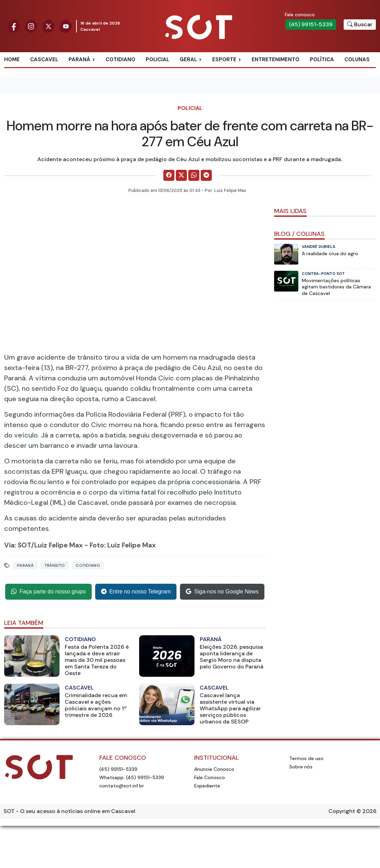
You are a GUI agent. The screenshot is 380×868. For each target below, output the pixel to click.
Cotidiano (120, 59)
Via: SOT (18, 545)
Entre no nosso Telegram (136, 592)
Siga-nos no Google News (222, 592)
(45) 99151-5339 (311, 24)
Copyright (342, 811)
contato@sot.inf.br (122, 786)
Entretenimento (275, 59)
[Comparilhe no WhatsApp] (194, 175)
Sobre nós (301, 767)
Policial (157, 59)
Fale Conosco (210, 777)
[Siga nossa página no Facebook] (14, 26)
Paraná (79, 59)
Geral (188, 59)
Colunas (357, 59)
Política (322, 59)
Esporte (224, 59)
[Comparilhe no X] (181, 175)
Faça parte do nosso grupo (48, 592)
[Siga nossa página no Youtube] (66, 26)
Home (12, 59)
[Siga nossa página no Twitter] (48, 26)
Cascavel (44, 59)
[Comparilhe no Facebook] (169, 175)
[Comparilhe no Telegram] (206, 175)
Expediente (207, 786)
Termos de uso (306, 758)
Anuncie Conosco (214, 769)
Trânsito (55, 565)
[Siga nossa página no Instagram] (31, 26)
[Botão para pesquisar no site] (360, 25)
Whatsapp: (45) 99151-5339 (132, 777)
